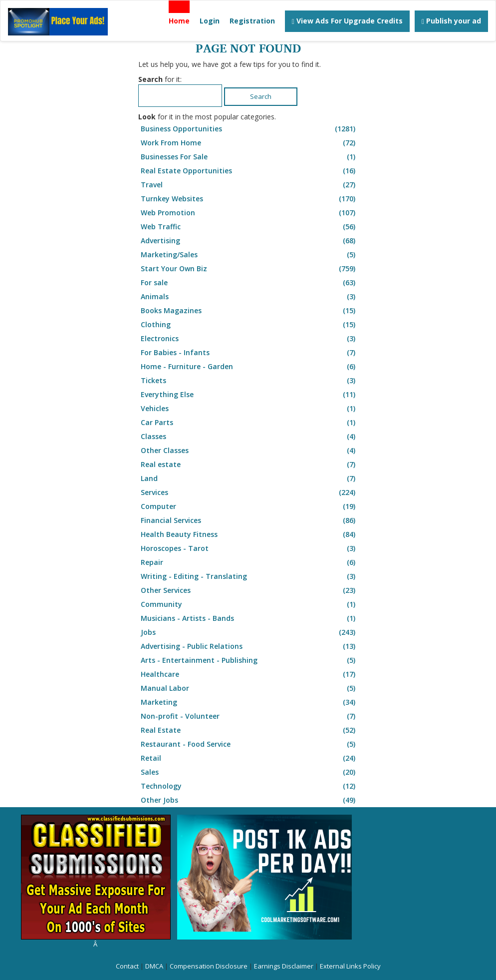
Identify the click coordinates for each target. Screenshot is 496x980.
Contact (127, 966)
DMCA (154, 966)
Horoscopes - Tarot (249, 548)
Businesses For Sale (249, 157)
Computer (249, 506)
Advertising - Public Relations (249, 646)
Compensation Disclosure (209, 966)
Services (249, 492)
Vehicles (249, 409)
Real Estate (249, 730)
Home (179, 21)
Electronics (249, 339)
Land (249, 479)
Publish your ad (451, 21)
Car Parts (249, 423)
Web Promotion (249, 213)
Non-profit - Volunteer (249, 716)
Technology (249, 786)
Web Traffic (249, 227)
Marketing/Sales (249, 255)
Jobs (249, 632)
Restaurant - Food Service (249, 744)
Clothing (249, 325)
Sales (249, 772)
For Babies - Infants (249, 353)
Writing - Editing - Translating (249, 576)
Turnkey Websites (249, 199)
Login (210, 21)
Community (249, 604)
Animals (249, 297)
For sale (249, 283)
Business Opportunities (249, 129)
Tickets (249, 381)
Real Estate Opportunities (249, 171)
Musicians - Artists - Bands (249, 618)
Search (261, 96)
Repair (249, 562)
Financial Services (249, 520)
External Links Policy (350, 966)
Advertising (249, 241)
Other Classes (249, 451)
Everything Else (249, 395)
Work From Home (249, 143)
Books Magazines (249, 311)
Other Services (249, 590)
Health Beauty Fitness (249, 534)
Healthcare (249, 674)
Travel (249, 185)
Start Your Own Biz (249, 269)
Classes (249, 437)
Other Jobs (249, 800)
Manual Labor (249, 688)
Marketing (249, 702)
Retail (249, 758)
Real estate (249, 465)
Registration (252, 21)
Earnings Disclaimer (284, 966)
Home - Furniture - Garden (249, 367)
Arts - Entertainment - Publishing (249, 660)
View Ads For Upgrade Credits (347, 21)
